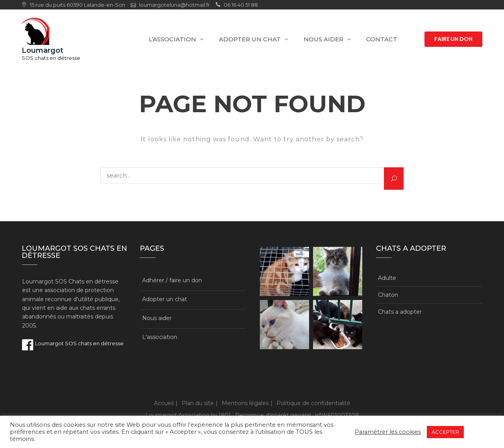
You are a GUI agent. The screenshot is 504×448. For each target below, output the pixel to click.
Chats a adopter (400, 312)
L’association (172, 39)
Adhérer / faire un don (172, 280)
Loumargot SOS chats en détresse (73, 343)
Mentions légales (245, 403)
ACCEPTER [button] (445, 432)
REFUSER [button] (480, 432)
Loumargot (43, 50)
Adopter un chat (250, 39)
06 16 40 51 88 (241, 5)
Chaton (388, 295)
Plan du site (198, 403)
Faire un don (453, 39)
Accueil (164, 403)
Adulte (387, 278)
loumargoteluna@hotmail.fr (174, 5)
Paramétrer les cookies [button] (388, 432)
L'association (160, 337)
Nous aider (323, 39)
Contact (382, 39)
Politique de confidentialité (313, 403)
